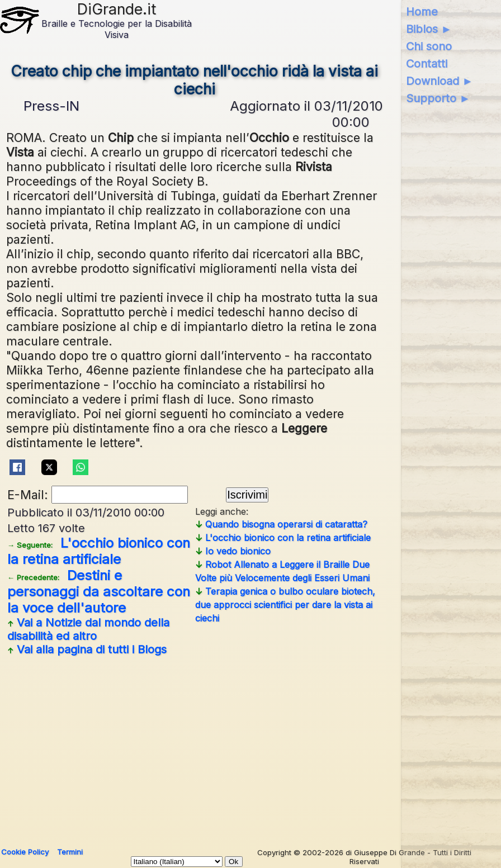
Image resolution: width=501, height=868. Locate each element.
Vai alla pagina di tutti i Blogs (87, 649)
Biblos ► (429, 29)
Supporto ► (438, 98)
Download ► (440, 81)
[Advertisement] (195, 747)
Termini (70, 852)
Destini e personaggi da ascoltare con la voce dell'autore (99, 592)
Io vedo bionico (233, 551)
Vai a (88, 629)
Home (422, 12)
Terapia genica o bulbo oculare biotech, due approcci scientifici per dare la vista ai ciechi (285, 605)
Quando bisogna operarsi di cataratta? (281, 524)
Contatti (427, 64)
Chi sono (429, 46)
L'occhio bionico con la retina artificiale (99, 551)
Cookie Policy (25, 852)
